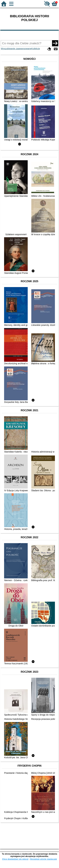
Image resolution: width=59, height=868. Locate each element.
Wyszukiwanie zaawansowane (16, 49)
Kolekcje (36, 49)
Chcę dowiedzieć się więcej (15, 859)
